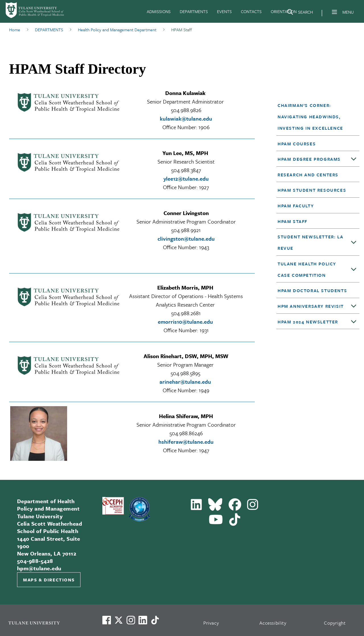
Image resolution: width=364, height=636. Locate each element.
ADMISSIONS (159, 11)
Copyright (335, 623)
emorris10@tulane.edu (185, 322)
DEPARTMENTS (194, 11)
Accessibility (273, 623)
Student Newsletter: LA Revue (310, 242)
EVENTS (224, 11)
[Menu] (334, 12)
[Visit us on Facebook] (107, 620)
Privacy (211, 623)
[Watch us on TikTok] (155, 620)
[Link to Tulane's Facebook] (131, 620)
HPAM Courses (297, 144)
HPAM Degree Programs (309, 159)
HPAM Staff (292, 221)
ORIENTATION (284, 11)
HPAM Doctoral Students (312, 290)
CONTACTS (251, 11)
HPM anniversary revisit (311, 306)
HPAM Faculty (296, 206)
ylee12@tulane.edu (186, 178)
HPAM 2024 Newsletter (308, 322)
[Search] (300, 13)
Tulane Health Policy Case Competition (307, 269)
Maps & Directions (49, 580)
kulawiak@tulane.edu (186, 118)
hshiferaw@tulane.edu (186, 442)
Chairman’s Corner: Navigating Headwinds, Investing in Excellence (310, 117)
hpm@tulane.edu (39, 568)
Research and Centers (308, 175)
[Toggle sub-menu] (354, 159)
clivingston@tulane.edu (186, 238)
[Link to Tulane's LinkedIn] (143, 620)
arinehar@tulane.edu (185, 382)
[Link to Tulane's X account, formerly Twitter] (119, 620)
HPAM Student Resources (312, 190)
